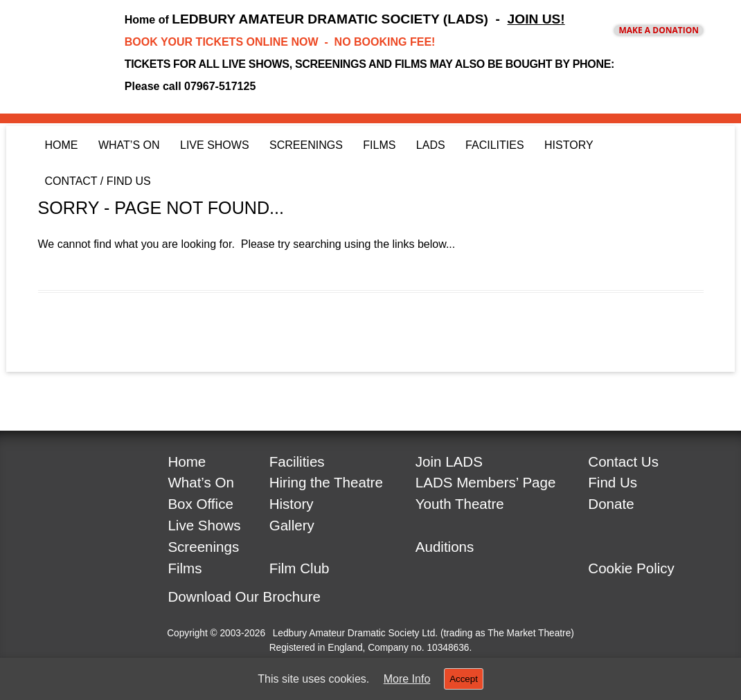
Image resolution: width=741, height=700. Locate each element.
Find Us (613, 482)
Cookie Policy (631, 568)
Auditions (445, 547)
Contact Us (623, 461)
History (569, 145)
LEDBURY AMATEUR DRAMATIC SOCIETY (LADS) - (368, 19)
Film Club (300, 568)
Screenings (306, 145)
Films (379, 145)
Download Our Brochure (244, 596)
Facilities (494, 145)
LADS (431, 145)
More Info (407, 679)
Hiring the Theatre (326, 482)
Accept (464, 679)
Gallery (292, 525)
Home (62, 145)
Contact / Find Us (98, 181)
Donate (611, 504)
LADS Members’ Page (486, 482)
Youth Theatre (460, 504)
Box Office (200, 504)
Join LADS (449, 461)
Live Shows (215, 145)
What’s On (129, 145)
